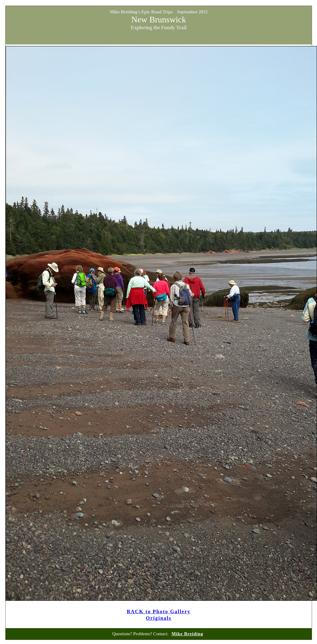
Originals (159, 618)
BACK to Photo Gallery (159, 612)
